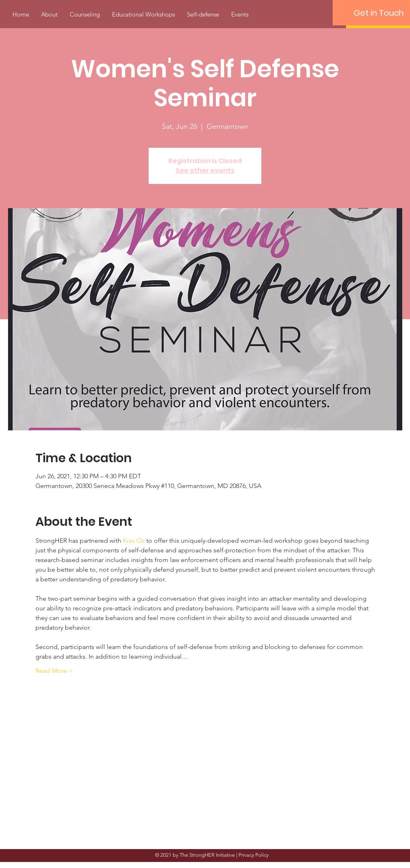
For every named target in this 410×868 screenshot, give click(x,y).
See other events (205, 170)
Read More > (54, 671)
